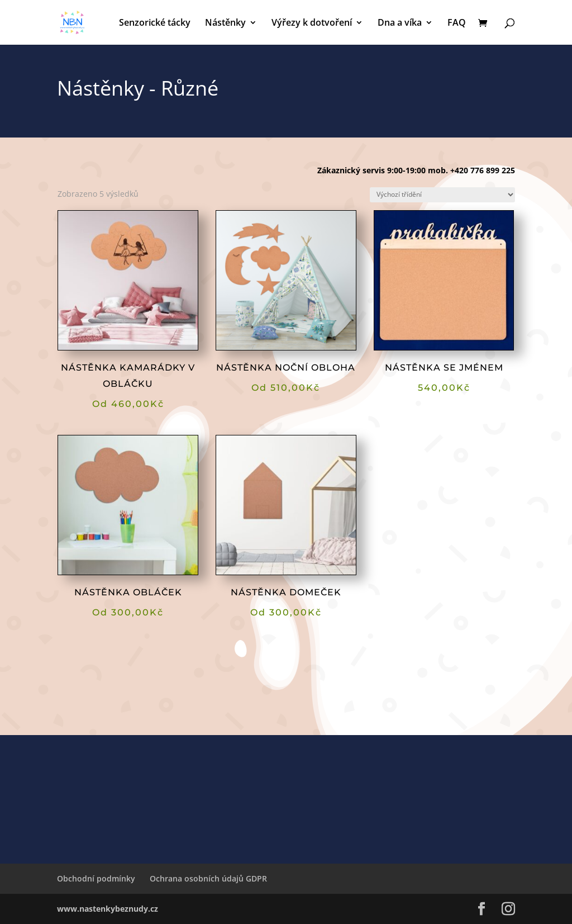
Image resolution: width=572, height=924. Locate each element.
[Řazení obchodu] (442, 195)
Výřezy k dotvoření (312, 23)
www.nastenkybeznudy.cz (108, 909)
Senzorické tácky (155, 23)
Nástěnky (225, 23)
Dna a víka (400, 23)
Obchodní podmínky (96, 878)
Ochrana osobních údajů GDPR (208, 878)
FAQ (457, 23)
